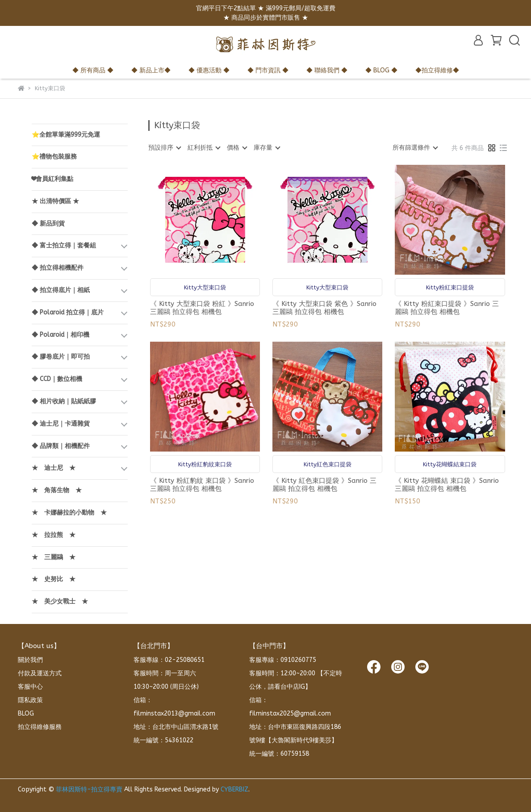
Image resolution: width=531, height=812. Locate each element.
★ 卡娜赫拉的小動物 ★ (69, 513)
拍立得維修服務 (40, 727)
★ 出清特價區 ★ (55, 201)
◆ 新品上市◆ (151, 70)
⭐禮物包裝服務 (54, 157)
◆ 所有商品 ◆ (93, 70)
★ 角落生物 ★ (57, 490)
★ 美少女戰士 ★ (60, 601)
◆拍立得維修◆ (437, 70)
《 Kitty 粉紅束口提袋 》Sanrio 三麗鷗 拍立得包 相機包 (447, 308)
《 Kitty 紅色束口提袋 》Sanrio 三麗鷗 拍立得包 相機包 (324, 485)
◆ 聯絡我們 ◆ (327, 70)
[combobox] (164, 148)
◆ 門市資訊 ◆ (268, 70)
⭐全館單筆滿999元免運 (66, 135)
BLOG (26, 714)
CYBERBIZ (234, 789)
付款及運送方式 (40, 673)
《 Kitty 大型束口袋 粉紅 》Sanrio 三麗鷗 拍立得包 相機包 (202, 308)
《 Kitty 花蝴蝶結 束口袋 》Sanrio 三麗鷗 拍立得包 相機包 (447, 485)
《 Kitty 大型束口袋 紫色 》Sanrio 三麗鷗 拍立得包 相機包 (324, 308)
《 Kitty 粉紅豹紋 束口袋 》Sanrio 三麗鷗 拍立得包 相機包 (202, 485)
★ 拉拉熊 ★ (54, 535)
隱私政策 (30, 700)
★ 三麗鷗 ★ (54, 557)
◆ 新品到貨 (48, 224)
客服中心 (30, 687)
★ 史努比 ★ (54, 579)
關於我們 (30, 660)
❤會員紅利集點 (52, 179)
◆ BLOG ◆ (381, 70)
